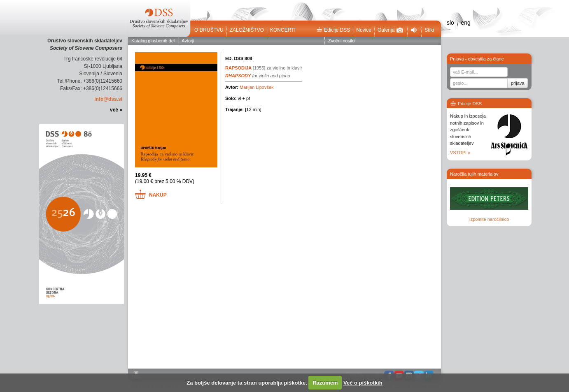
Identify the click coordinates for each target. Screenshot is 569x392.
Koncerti (283, 30)
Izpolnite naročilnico (489, 219)
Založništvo (247, 30)
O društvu (209, 30)
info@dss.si (108, 99)
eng (465, 23)
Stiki (429, 30)
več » (116, 110)
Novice (364, 30)
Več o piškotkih (363, 383)
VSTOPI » (460, 153)
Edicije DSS (333, 30)
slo (450, 23)
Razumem (325, 383)
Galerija (390, 30)
